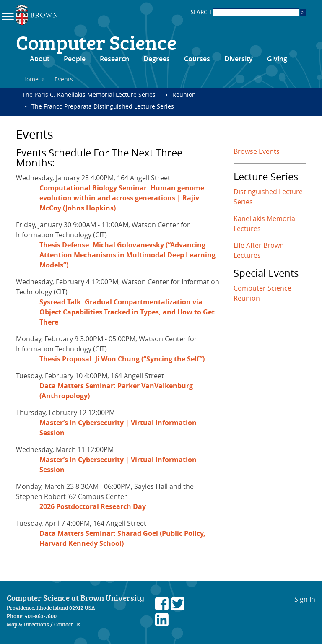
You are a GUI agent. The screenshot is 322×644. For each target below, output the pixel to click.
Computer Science (96, 42)
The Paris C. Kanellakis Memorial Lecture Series (89, 95)
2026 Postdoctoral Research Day (93, 506)
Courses (197, 59)
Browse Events (257, 151)
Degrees (157, 59)
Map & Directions (28, 624)
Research (114, 59)
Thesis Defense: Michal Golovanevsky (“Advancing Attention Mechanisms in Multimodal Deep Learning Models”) (127, 255)
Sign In (305, 599)
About (40, 59)
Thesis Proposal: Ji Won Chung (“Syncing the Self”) (122, 359)
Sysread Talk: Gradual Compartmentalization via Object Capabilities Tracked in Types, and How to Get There (127, 312)
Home (30, 79)
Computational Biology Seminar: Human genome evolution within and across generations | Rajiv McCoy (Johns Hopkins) (122, 198)
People (75, 59)
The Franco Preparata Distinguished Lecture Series (103, 106)
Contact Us (67, 624)
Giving (277, 59)
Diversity (239, 59)
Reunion (184, 95)
